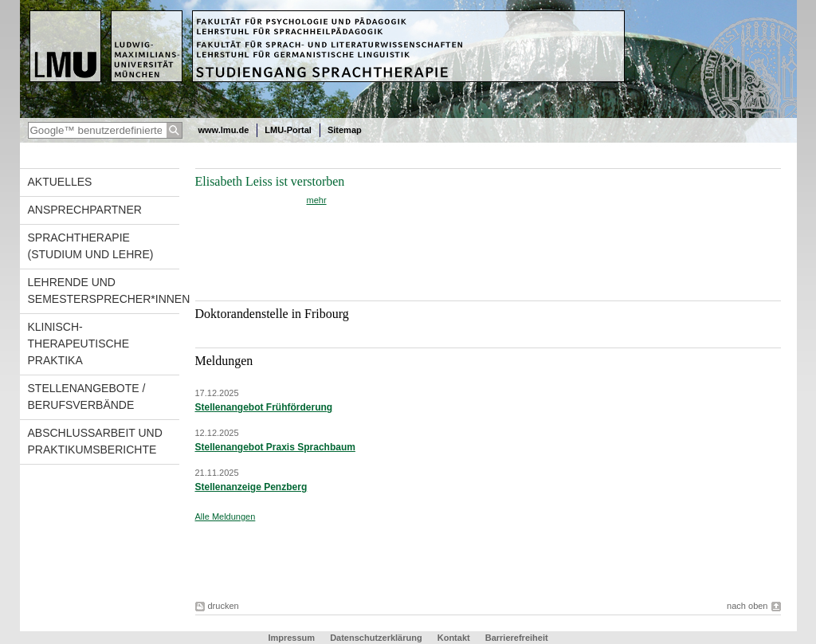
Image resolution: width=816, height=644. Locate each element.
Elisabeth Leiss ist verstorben (270, 181)
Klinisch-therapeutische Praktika (79, 344)
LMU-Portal (288, 130)
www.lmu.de (224, 130)
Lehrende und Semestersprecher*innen (104, 291)
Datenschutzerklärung (376, 638)
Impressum (291, 638)
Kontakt (454, 638)
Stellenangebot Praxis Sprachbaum (275, 447)
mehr (317, 200)
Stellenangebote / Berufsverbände (87, 397)
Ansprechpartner (85, 210)
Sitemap (345, 130)
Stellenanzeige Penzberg (251, 487)
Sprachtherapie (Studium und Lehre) (91, 246)
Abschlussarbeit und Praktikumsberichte (95, 441)
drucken (224, 606)
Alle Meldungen (226, 516)
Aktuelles (60, 182)
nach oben (747, 606)
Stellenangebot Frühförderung (264, 407)
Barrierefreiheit (517, 638)
